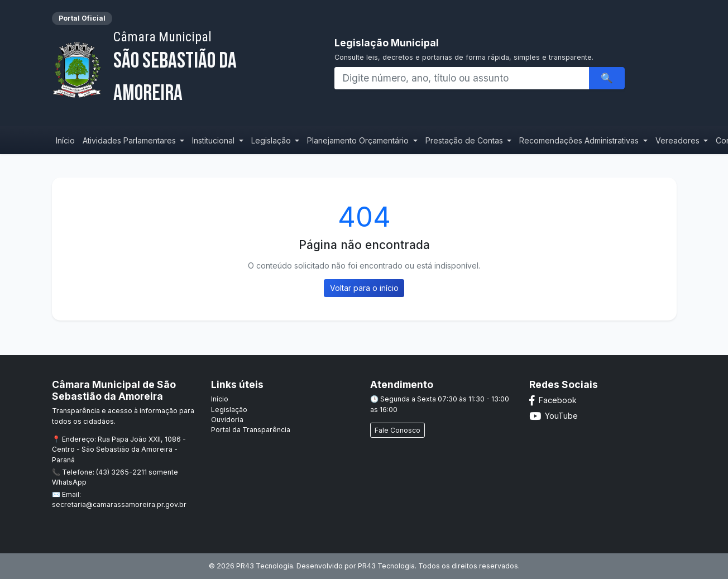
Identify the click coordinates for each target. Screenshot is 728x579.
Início (65, 140)
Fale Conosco (397, 430)
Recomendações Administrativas (580, 140)
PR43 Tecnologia (386, 566)
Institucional (214, 140)
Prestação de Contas (465, 140)
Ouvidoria (227, 420)
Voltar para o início (364, 288)
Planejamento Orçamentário (359, 140)
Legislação (272, 140)
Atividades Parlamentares (130, 140)
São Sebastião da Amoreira (209, 68)
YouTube (554, 416)
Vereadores (679, 140)
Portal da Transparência (251, 430)
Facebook (553, 400)
